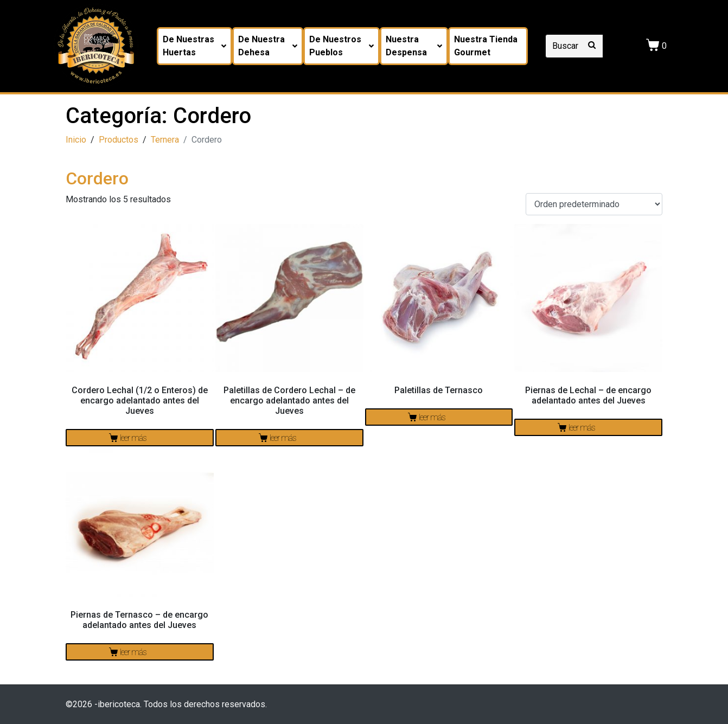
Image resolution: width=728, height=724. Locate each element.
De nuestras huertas (194, 46)
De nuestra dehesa (268, 46)
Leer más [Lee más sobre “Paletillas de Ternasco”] (432, 417)
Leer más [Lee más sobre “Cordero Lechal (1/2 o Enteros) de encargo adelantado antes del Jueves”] (133, 438)
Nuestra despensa (414, 46)
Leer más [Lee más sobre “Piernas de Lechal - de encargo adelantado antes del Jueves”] (582, 428)
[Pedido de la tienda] (594, 204)
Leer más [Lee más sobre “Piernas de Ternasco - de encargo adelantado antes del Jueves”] (133, 652)
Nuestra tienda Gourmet (486, 46)
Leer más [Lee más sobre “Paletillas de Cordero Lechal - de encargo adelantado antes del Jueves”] (283, 438)
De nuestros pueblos (341, 46)
